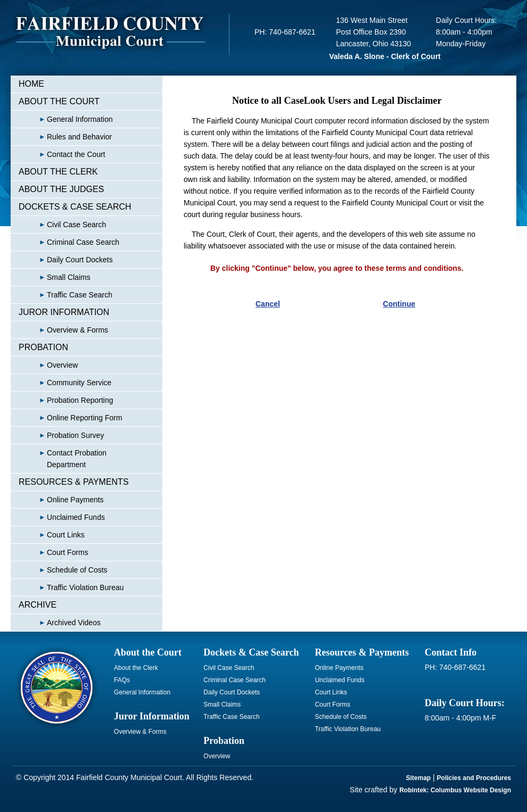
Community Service (65, 383)
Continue (399, 304)
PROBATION (43, 347)
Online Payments (61, 500)
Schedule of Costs (63, 570)
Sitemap (419, 778)
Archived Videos (60, 623)
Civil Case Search (62, 225)
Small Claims (55, 277)
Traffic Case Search (65, 295)
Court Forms (53, 552)
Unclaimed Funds (62, 517)
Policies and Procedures (474, 778)
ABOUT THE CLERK (58, 172)
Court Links (52, 535)
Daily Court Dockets (66, 260)
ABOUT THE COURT (59, 101)
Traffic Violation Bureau (71, 587)
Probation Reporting (66, 400)
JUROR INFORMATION (64, 312)
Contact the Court (62, 154)
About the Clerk (136, 668)
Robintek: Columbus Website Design (455, 790)
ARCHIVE (38, 605)
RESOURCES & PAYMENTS (74, 482)
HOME (31, 84)
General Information (66, 119)
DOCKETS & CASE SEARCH (75, 207)
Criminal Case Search (69, 242)
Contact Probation (63, 459)
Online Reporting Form (71, 418)
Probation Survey (61, 435)
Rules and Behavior (65, 137)
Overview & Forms (63, 330)
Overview (48, 365)
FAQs (122, 680)
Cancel (268, 304)
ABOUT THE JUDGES (61, 189)
